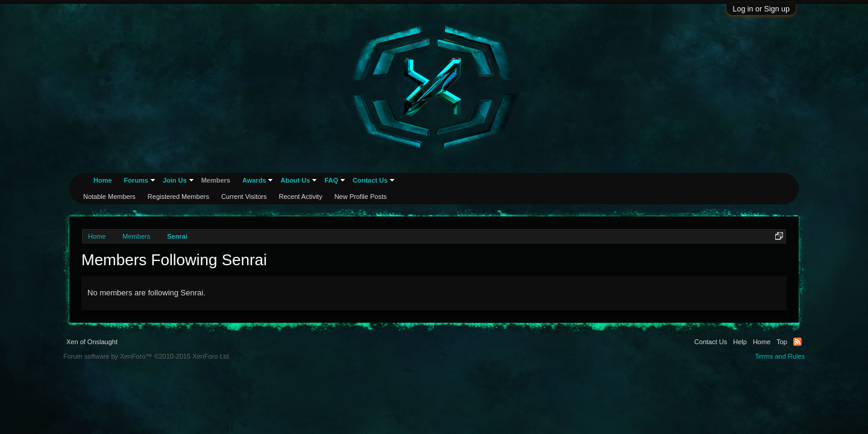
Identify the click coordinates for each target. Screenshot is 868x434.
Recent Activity (301, 197)
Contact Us (370, 180)
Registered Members (178, 197)
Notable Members (109, 197)
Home (103, 180)
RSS (797, 342)
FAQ (331, 180)
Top (782, 342)
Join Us (175, 180)
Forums (136, 180)
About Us (295, 180)
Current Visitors (244, 197)
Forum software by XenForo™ (147, 356)
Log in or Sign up (761, 9)
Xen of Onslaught (92, 342)
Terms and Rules (780, 356)
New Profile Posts (361, 197)
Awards (254, 180)
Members (216, 180)
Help (740, 342)
